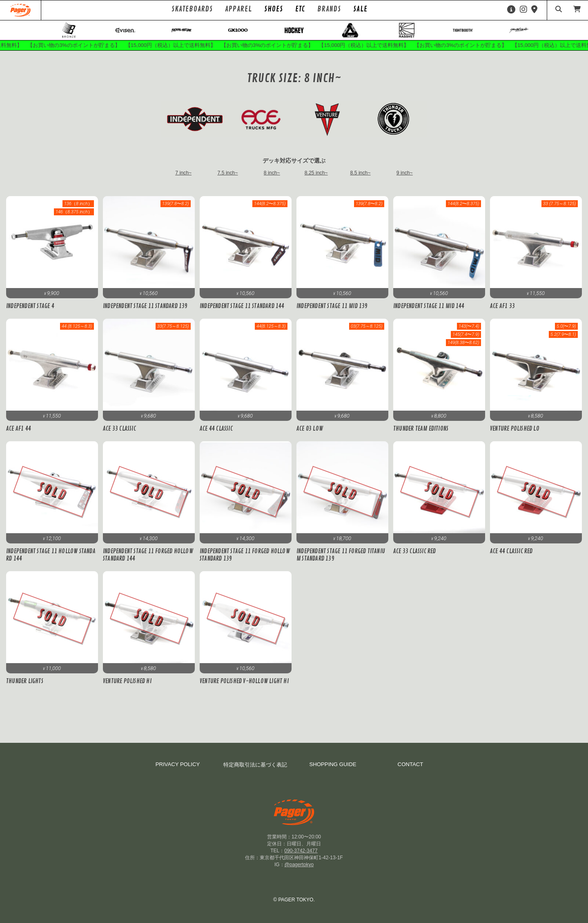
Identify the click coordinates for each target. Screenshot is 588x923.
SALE (360, 9)
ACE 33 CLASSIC (119, 434)
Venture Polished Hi (127, 687)
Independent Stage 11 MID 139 (332, 312)
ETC (300, 9)
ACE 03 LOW (310, 434)
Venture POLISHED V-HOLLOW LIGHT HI (244, 687)
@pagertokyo (299, 865)
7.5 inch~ (228, 178)
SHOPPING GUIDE (333, 764)
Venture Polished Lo (515, 434)
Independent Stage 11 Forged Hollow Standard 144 (148, 561)
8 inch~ (272, 178)
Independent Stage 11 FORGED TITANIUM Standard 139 (340, 561)
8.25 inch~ (316, 178)
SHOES (274, 9)
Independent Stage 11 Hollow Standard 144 (52, 561)
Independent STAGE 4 (30, 312)
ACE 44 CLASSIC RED (511, 557)
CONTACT (411, 764)
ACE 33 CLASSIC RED (414, 557)
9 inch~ (405, 178)
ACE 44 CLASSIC (216, 434)
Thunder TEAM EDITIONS (421, 434)
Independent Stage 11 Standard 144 (242, 312)
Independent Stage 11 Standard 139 (145, 312)
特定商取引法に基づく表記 (255, 765)
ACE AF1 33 (502, 312)
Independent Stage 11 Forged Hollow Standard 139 (245, 561)
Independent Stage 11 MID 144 (429, 312)
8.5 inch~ (361, 178)
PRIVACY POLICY (178, 764)
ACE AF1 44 (18, 434)
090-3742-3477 (301, 851)
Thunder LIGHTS (25, 687)
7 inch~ (183, 178)
